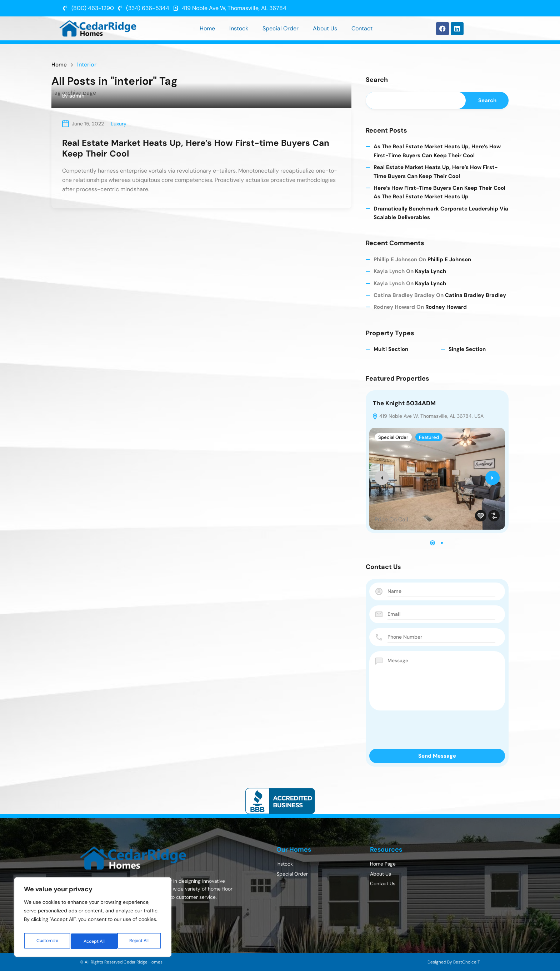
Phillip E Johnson (449, 259)
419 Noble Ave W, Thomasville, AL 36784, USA (428, 416)
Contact (362, 28)
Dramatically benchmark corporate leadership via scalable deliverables (441, 213)
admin (77, 96)
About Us (325, 28)
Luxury (119, 124)
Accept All (140, 941)
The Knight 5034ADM (404, 403)
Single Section (467, 349)
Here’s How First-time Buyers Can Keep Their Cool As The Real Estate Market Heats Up (439, 192)
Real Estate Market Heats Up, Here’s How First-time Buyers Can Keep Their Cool (196, 148)
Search (377, 80)
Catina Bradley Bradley (476, 295)
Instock (239, 28)
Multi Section (391, 349)
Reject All (94, 941)
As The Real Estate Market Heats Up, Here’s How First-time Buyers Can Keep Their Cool (437, 151)
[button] (432, 543)
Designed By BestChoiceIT (454, 962)
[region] (93, 919)
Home (207, 28)
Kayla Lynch (431, 271)
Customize (47, 941)
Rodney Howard (446, 307)
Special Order (281, 28)
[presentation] (382, 478)
